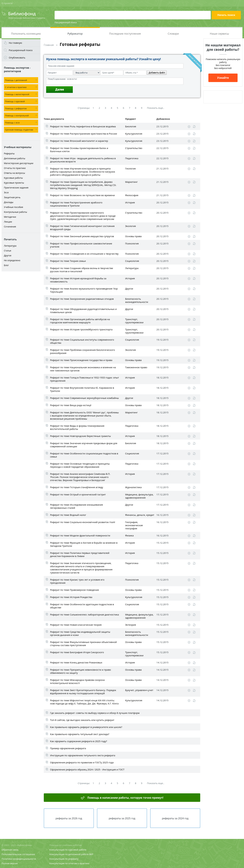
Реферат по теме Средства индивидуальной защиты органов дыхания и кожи (80, 633)
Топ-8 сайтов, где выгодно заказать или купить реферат (82, 720)
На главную (15, 43)
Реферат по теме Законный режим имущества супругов (82, 236)
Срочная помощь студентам (19, 130)
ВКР (91, 854)
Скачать (189, 127)
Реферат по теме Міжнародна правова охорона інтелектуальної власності (77, 681)
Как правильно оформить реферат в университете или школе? (86, 727)
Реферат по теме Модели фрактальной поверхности (80, 535)
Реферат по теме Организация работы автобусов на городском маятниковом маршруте (80, 321)
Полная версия (10, 863)
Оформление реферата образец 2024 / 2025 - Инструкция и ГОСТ (87, 769)
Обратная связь (10, 850)
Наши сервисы (219, 34)
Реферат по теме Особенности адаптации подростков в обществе (82, 606)
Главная (49, 45)
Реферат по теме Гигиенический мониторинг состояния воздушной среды (82, 228)
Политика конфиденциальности (19, 859)
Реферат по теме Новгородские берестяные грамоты (80, 436)
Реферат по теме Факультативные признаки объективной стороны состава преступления (83, 644)
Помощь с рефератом (16, 108)
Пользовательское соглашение (18, 854)
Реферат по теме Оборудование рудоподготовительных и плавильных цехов (83, 311)
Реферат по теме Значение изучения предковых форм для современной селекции (84, 445)
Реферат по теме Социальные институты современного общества (82, 341)
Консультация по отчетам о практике (69, 863)
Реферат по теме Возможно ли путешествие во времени (82, 195)
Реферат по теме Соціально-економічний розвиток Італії (83, 522)
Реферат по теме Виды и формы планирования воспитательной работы (77, 427)
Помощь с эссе (12, 123)
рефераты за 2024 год (175, 818)
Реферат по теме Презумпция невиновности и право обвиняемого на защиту (80, 671)
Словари (173, 34)
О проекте (7, 3)
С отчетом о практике (16, 87)
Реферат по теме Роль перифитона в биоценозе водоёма (83, 126)
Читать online (194, 127)
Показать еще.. (156, 108)
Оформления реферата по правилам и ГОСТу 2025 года (82, 762)
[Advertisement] (21, 322)
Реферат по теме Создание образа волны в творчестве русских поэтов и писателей (82, 270)
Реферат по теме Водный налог (68, 515)
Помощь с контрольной (17, 116)
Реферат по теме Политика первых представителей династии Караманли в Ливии (80, 554)
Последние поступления (125, 34)
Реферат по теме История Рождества (71, 597)
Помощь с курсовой (15, 101)
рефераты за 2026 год (69, 818)
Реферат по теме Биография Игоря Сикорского (77, 652)
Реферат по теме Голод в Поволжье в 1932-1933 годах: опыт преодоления (84, 379)
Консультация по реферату (64, 859)
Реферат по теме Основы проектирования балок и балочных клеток (79, 150)
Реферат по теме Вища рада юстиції (71, 405)
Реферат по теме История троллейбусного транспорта (81, 329)
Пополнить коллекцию (26, 34)
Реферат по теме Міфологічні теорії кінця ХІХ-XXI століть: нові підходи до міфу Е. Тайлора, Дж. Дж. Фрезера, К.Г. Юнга (84, 702)
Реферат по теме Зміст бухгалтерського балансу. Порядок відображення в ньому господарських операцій (83, 692)
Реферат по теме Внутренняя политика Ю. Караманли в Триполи (82, 389)
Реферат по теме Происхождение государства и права (81, 360)
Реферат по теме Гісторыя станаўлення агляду (77, 487)
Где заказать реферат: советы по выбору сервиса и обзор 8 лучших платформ (95, 713)
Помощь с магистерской (17, 94)
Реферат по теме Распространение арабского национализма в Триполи (76, 204)
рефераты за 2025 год (122, 818)
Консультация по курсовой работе (68, 850)
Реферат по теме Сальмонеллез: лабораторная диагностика (84, 614)
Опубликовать (17, 58)
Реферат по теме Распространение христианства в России (83, 134)
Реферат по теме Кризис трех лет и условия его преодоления (77, 581)
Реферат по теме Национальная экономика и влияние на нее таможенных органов (83, 369)
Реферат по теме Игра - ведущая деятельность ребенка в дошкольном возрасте (83, 160)
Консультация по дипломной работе (69, 854)
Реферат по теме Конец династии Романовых (76, 662)
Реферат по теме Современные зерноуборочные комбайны (84, 398)
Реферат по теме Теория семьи (68, 261)
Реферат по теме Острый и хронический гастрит (78, 494)
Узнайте (223, 78)
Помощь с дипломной (16, 80)
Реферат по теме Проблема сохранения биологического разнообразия (82, 351)
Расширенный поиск (66, 22)
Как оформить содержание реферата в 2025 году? (79, 741)
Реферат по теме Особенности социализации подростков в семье (84, 455)
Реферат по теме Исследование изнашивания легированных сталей (76, 506)
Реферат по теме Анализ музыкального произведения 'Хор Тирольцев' (84, 290)
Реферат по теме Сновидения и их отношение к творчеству (84, 254)
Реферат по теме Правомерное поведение (74, 590)
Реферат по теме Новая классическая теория (76, 625)
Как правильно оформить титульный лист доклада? (80, 734)
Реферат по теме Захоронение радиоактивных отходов (82, 299)
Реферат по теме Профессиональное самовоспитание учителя (81, 245)
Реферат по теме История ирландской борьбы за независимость (78, 280)
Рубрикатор (75, 34)
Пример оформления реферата (68, 748)
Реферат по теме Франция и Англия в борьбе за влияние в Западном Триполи (84, 544)
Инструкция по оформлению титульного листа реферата (83, 755)
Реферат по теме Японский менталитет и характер (79, 141)
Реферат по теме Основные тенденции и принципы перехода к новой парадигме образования (80, 465)
